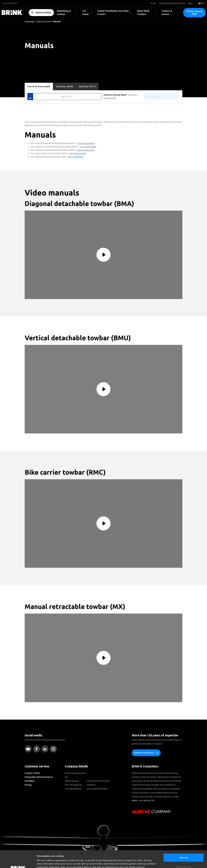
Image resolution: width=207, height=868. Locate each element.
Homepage (29, 22)
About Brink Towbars (147, 13)
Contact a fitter (32, 773)
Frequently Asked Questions (39, 777)
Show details (147, 862)
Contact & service (170, 13)
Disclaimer (30, 781)
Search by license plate (39, 86)
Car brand (87, 13)
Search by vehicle (64, 86)
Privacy (28, 785)
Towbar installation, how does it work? (114, 13)
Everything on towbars (67, 13)
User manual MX (75, 157)
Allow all (184, 840)
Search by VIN (87, 86)
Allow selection (184, 850)
